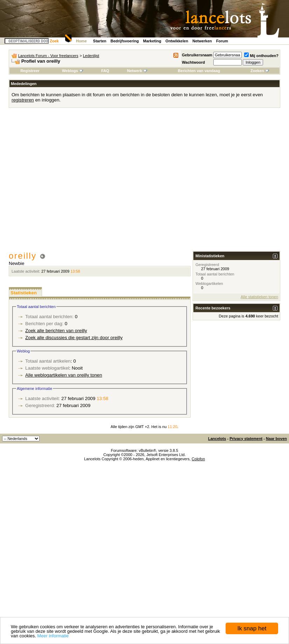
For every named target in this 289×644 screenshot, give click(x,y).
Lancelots (217, 439)
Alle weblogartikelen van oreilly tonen (64, 375)
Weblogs (73, 71)
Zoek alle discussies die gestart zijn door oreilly (74, 338)
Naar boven (276, 439)
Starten (100, 41)
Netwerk (137, 71)
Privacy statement (246, 439)
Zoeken (260, 71)
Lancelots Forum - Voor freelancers (48, 56)
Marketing (152, 41)
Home (81, 41)
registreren (23, 100)
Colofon (198, 459)
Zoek (54, 41)
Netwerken (202, 41)
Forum (222, 41)
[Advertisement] (66, 182)
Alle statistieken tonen (259, 297)
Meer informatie (53, 636)
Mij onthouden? (261, 56)
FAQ (105, 71)
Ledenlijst (91, 56)
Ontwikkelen (177, 41)
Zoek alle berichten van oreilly (56, 331)
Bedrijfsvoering (125, 41)
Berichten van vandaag (199, 71)
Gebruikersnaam (197, 55)
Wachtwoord (193, 62)
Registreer (30, 71)
